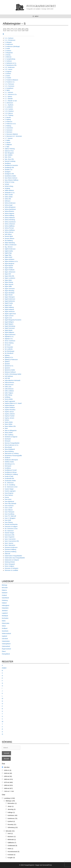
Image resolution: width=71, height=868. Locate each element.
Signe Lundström (10, 278)
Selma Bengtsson (10, 207)
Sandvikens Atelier (10, 176)
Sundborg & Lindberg (11, 474)
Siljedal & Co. (9, 339)
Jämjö (11, 806)
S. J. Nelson (8, 97)
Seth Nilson (8, 234)
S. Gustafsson (9, 88)
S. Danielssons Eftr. (11, 65)
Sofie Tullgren (9, 393)
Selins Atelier (9, 197)
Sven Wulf (8, 520)
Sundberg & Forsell (11, 470)
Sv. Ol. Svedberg (10, 485)
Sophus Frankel (9, 416)
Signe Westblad (9, 293)
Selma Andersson (10, 203)
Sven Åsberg (9, 522)
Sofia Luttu (8, 387)
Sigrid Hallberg (9, 307)
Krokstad (12, 855)
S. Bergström (9, 53)
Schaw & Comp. (10, 182)
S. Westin (8, 142)
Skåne (4, 626)
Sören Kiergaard (10, 564)
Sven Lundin (8, 508)
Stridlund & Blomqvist (11, 460)
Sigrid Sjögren (9, 324)
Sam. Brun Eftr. (9, 159)
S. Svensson (9, 130)
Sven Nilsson (9, 510)
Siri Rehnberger (9, 351)
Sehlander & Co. (10, 193)
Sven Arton (8, 499)
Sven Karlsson (9, 506)
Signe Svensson (10, 289)
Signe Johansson (10, 272)
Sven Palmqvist (9, 512)
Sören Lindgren (9, 566)
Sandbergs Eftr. (9, 167)
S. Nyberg (8, 119)
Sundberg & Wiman (11, 472)
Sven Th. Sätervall (10, 516)
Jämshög (12, 809)
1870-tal (8, 782)
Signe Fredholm (10, 270)
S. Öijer (7, 147)
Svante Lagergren (10, 491)
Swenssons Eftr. (10, 535)
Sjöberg (7, 355)
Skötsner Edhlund (10, 372)
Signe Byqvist (9, 266)
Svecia (7, 497)
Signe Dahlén (9, 268)
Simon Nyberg (9, 343)
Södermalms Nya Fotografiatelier (15, 558)
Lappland (5, 613)
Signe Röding (9, 282)
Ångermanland (6, 649)
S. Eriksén (8, 74)
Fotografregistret (41, 6)
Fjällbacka (12, 843)
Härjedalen (5, 608)
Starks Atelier (9, 422)
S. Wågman (8, 144)
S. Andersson (9, 44)
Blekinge (5, 585)
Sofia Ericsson (9, 385)
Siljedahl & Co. (9, 337)
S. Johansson (9, 103)
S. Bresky (8, 55)
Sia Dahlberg (9, 240)
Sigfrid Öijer (8, 253)
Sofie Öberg (8, 395)
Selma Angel (9, 205)
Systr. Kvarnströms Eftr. (12, 541)
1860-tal (8, 779)
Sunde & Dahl (9, 476)
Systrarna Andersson (11, 547)
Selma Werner (9, 232)
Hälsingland (5, 605)
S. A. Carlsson (9, 38)
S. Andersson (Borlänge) (12, 46)
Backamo (12, 837)
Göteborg (5, 600)
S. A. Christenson (10, 40)
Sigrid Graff (8, 305)
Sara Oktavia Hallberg (11, 180)
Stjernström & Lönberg (12, 453)
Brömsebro (12, 803)
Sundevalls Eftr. (9, 478)
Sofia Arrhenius (9, 382)
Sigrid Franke (9, 303)
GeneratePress (47, 865)
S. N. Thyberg (9, 115)
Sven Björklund (9, 501)
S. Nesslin (8, 117)
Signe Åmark (9, 295)
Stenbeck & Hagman (11, 437)
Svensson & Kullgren (11, 526)
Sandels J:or (8, 170)
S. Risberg (8, 126)
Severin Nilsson (9, 238)
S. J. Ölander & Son (11, 101)
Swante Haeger (9, 533)
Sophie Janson (9, 412)
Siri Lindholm (9, 349)
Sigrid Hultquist (9, 309)
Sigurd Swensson (10, 334)
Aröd (10, 834)
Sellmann (8, 201)
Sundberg (8, 468)
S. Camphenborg (10, 59)
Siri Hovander (9, 347)
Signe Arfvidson (9, 259)
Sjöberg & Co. (9, 357)
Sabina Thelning (10, 149)
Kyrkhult (11, 821)
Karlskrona (12, 819)
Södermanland (6, 633)
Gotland (4, 595)
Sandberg (8, 163)
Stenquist (8, 441)
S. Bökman (8, 57)
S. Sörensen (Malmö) (11, 134)
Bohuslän (5, 588)
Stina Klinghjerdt (10, 449)
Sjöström (7, 368)
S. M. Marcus (9, 113)
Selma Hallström (10, 218)
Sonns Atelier (9, 399)
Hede (10, 849)
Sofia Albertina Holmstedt (12, 380)
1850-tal (8, 776)
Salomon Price (9, 151)
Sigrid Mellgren (9, 322)
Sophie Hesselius (10, 410)
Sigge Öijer (8, 255)
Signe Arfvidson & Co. (11, 261)
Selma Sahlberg (10, 230)
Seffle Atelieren (9, 190)
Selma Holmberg (10, 220)
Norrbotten (5, 618)
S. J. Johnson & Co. (11, 94)
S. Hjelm (7, 90)
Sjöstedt (7, 364)
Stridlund (7, 458)
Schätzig (7, 188)
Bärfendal (12, 840)
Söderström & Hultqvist (12, 560)
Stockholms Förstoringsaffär (13, 456)
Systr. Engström (10, 537)
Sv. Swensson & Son (11, 487)
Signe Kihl (8, 274)
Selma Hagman (9, 213)
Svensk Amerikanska (11, 524)
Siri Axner (8, 345)
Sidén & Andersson (11, 245)
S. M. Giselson (9, 111)
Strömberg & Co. (10, 464)
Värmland (5, 639)
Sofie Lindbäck (9, 391)
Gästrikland (5, 598)
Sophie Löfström (10, 414)
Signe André (8, 257)
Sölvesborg (13, 828)
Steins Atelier (9, 433)
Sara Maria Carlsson (11, 178)
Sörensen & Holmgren (11, 568)
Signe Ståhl (8, 286)
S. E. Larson (8, 69)
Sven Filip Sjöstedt (10, 503)
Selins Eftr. (8, 199)
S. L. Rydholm (9, 105)
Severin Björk (9, 236)
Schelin (7, 184)
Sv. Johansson (9, 483)
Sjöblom (7, 362)
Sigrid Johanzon (10, 311)
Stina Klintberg (9, 451)
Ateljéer (4, 668)
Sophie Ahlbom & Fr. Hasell (13, 403)
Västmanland (6, 646)
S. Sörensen (8, 132)
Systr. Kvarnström (10, 539)
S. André (7, 48)
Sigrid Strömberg (10, 326)
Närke (4, 621)
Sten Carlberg (9, 435)
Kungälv (11, 858)
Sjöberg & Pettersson (11, 360)
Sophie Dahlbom (10, 407)
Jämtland (5, 611)
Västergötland (6, 644)
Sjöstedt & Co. (9, 366)
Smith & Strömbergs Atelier (13, 374)
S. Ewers (7, 76)
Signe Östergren (10, 297)
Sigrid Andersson (10, 299)
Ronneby (12, 825)
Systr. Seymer (9, 543)
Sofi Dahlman (9, 376)
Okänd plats (6, 623)
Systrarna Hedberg (10, 552)
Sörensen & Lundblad (11, 570)
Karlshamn (12, 815)
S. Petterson (8, 122)
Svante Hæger (9, 489)
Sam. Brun (8, 157)
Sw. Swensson (9, 531)
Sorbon (7, 420)
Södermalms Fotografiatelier (13, 556)
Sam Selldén (9, 155)
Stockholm (5, 631)
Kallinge (11, 812)
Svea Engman (9, 493)
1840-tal (8, 773)
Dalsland (5, 593)
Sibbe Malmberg (10, 243)
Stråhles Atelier (9, 462)
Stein (6, 428)
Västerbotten (6, 641)
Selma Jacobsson (10, 222)
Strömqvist (8, 466)
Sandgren (8, 172)
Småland (5, 628)
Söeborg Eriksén (10, 562)
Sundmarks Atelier (10, 481)
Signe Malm (8, 280)
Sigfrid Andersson (10, 249)
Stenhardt (8, 439)
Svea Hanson (9, 495)
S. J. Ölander (9, 99)
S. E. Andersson (10, 67)
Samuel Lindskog (10, 161)
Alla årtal (7, 767)
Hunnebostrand (13, 852)
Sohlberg (7, 397)
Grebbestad (12, 846)
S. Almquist (8, 42)
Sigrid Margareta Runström (13, 320)
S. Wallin (7, 140)
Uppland (4, 636)
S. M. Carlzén (9, 109)
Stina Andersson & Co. (12, 445)
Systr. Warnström (10, 545)
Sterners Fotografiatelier (12, 443)
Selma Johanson (10, 224)
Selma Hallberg (9, 215)
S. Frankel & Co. (10, 82)
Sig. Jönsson (9, 247)
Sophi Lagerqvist (10, 401)
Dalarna (4, 590)
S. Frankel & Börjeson (11, 80)
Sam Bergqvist (9, 153)
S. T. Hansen (9, 138)
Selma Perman (9, 228)
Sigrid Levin (8, 318)
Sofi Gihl (7, 378)
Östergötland (6, 654)
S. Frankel (8, 78)
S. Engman (8, 71)
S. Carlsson (8, 61)
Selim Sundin (9, 195)
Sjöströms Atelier (10, 370)
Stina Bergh (8, 447)
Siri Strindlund (9, 353)
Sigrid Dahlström (10, 301)
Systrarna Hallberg (10, 549)
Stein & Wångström (11, 430)
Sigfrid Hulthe (9, 251)
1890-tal (8, 788)
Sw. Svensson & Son (11, 529)
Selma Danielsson (10, 209)
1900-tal (9, 791)
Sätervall (7, 554)
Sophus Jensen (9, 418)
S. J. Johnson (9, 92)
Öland (4, 651)
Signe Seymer (9, 284)
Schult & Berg (9, 186)
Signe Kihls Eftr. (10, 276)
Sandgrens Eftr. (9, 174)
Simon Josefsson (10, 341)
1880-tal (8, 785)
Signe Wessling (9, 291)
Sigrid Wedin (9, 330)
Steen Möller (9, 424)
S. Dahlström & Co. (11, 63)
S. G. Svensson (9, 86)
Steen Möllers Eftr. (10, 426)
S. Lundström (9, 107)
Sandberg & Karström (11, 165)
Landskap (9, 798)
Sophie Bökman (10, 405)
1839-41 (8, 770)
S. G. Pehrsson (9, 84)
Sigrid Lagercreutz (10, 314)
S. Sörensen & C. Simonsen (13, 136)
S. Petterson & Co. (10, 124)
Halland (4, 603)
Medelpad (5, 616)
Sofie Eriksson (9, 389)
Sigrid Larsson (9, 316)
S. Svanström (9, 128)
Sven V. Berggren (10, 518)
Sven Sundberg (9, 514)
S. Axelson (8, 51)
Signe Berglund (9, 263)
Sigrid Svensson (10, 328)
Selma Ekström (9, 211)
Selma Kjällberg (9, 226)
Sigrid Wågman (9, 332)
